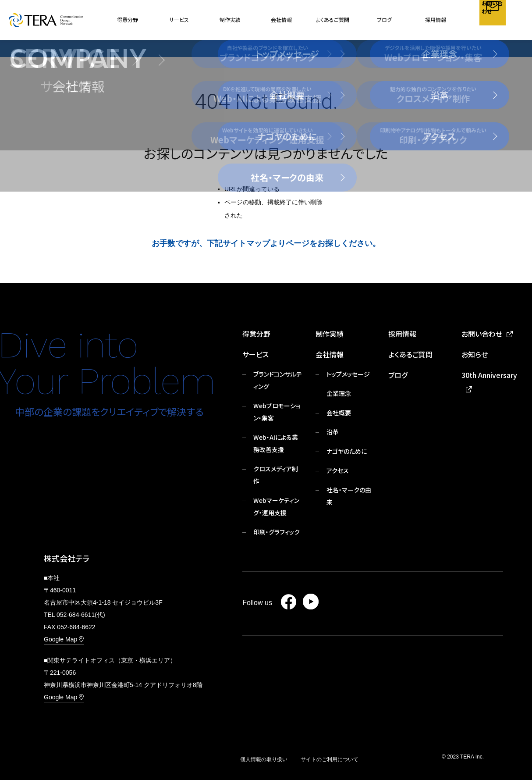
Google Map (64, 639)
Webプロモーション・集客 (277, 412)
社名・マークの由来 (349, 496)
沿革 (333, 432)
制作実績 (230, 20)
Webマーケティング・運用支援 (276, 506)
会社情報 (330, 354)
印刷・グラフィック (277, 532)
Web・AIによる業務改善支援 (276, 443)
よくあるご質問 (333, 20)
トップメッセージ (348, 374)
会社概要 (339, 413)
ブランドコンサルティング (278, 380)
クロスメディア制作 (276, 475)
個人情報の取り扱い (264, 759)
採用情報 (436, 20)
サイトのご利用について (330, 759)
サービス (255, 354)
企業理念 (339, 393)
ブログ (384, 20)
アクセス (338, 470)
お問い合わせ (482, 334)
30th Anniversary (489, 375)
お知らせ (475, 354)
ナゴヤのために (347, 451)
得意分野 (128, 20)
